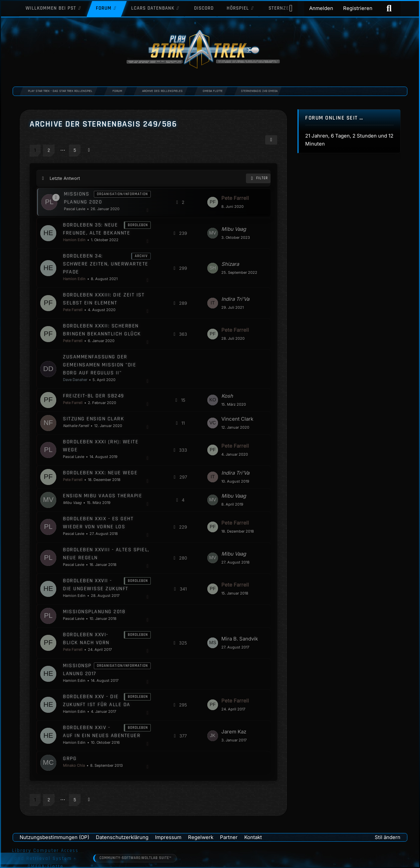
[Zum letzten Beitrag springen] (213, 202)
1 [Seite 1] (35, 150)
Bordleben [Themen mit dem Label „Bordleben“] (138, 225)
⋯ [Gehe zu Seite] (62, 150)
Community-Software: (135, 858)
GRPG (70, 758)
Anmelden (321, 8)
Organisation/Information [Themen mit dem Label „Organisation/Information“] (122, 194)
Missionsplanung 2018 (94, 611)
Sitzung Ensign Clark (94, 419)
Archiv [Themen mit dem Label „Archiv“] (141, 256)
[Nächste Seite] (89, 150)
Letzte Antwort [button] (65, 178)
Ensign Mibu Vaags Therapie (103, 495)
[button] (271, 140)
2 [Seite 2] (49, 150)
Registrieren (358, 8)
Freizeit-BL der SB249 (94, 396)
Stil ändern (388, 837)
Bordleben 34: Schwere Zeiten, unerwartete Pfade (106, 264)
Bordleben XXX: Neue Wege (100, 472)
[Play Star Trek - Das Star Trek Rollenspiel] (210, 50)
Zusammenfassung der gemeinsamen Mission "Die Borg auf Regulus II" (100, 365)
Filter (258, 178)
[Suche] (389, 8)
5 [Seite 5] (75, 150)
